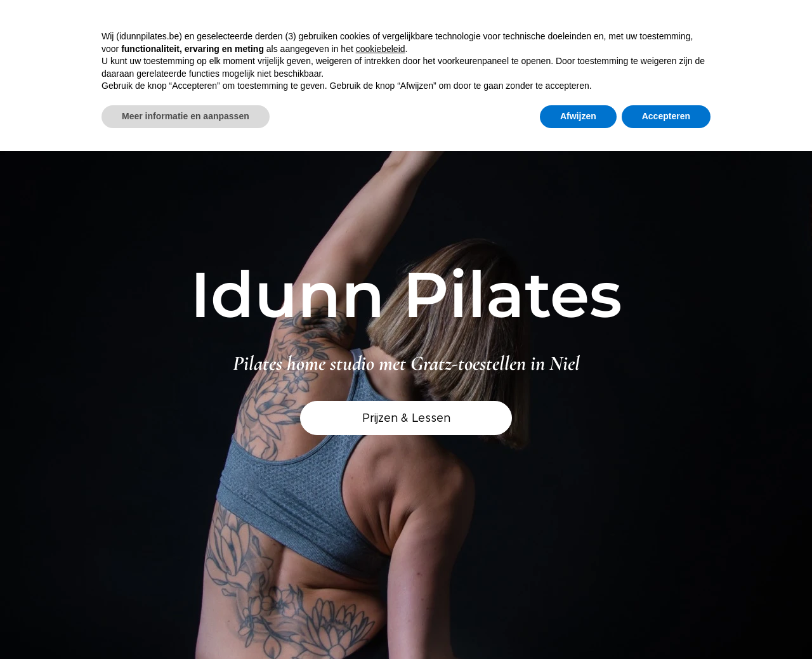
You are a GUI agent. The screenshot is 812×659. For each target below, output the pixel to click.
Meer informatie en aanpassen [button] (186, 116)
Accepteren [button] (666, 116)
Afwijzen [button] (578, 116)
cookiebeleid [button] (381, 49)
